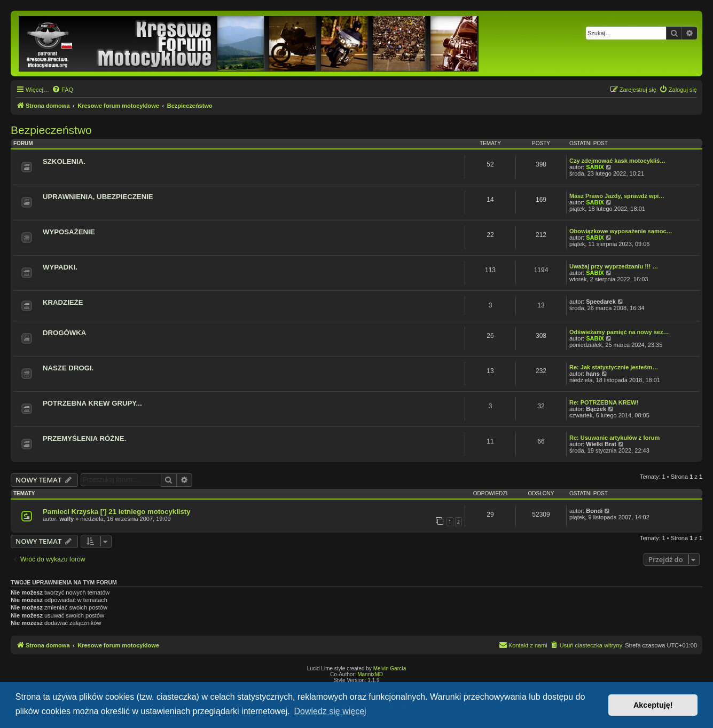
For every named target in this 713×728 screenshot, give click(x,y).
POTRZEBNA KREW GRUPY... (92, 403)
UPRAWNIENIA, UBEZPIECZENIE (98, 197)
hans (593, 374)
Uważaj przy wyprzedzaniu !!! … (614, 266)
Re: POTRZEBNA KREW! (604, 402)
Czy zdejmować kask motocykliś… (617, 161)
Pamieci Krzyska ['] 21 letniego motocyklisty (117, 512)
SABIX (595, 167)
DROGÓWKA (64, 333)
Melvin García (390, 668)
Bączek (596, 409)
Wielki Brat (601, 444)
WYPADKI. (60, 267)
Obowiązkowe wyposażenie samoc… (621, 231)
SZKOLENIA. (64, 161)
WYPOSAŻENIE (69, 232)
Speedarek (601, 302)
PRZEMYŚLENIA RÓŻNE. (84, 438)
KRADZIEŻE (63, 302)
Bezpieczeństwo (51, 130)
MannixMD (370, 674)
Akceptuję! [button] (653, 705)
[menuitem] (62, 90)
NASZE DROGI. (68, 368)
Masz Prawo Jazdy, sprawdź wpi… (617, 196)
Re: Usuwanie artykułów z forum (614, 438)
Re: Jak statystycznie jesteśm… (614, 367)
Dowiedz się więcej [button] (330, 711)
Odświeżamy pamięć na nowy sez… (619, 332)
